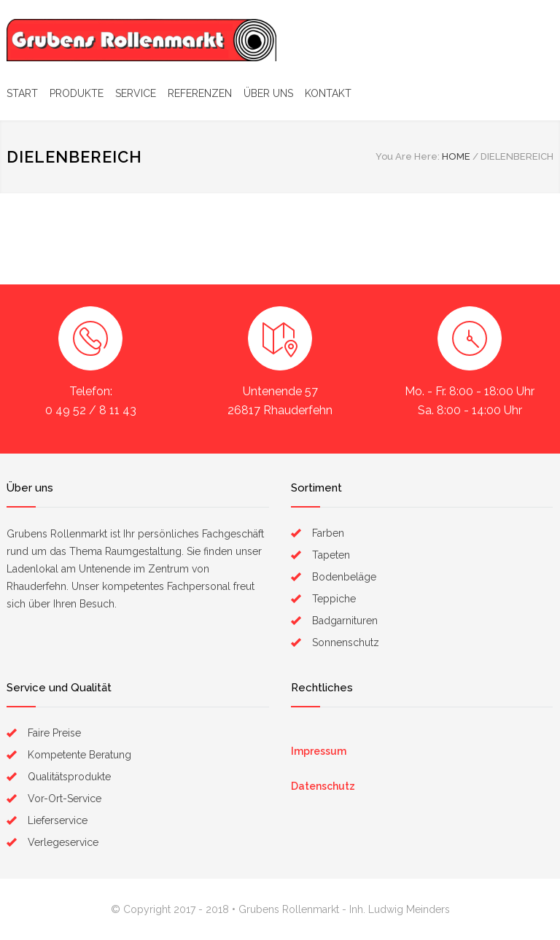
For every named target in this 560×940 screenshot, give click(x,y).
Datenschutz (323, 786)
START (22, 93)
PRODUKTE (77, 93)
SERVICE (136, 93)
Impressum (319, 751)
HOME (456, 156)
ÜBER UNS (268, 93)
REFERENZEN (200, 93)
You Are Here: (408, 156)
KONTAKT (328, 93)
